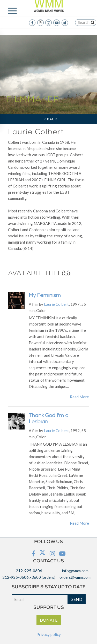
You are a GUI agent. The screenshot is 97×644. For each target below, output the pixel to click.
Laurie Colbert (56, 304)
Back (51, 119)
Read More (79, 397)
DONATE (49, 620)
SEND (77, 599)
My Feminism (45, 296)
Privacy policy (49, 634)
